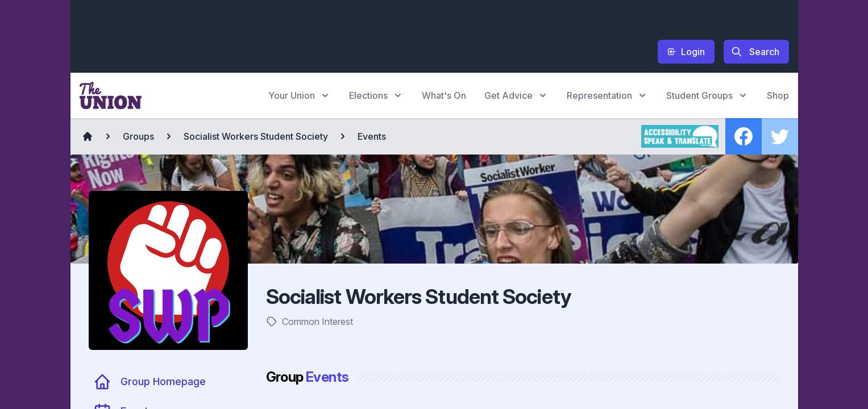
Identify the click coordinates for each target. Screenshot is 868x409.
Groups (138, 136)
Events (372, 136)
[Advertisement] (286, 35)
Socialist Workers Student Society (256, 136)
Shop (778, 95)
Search (755, 52)
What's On (444, 95)
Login (686, 52)
